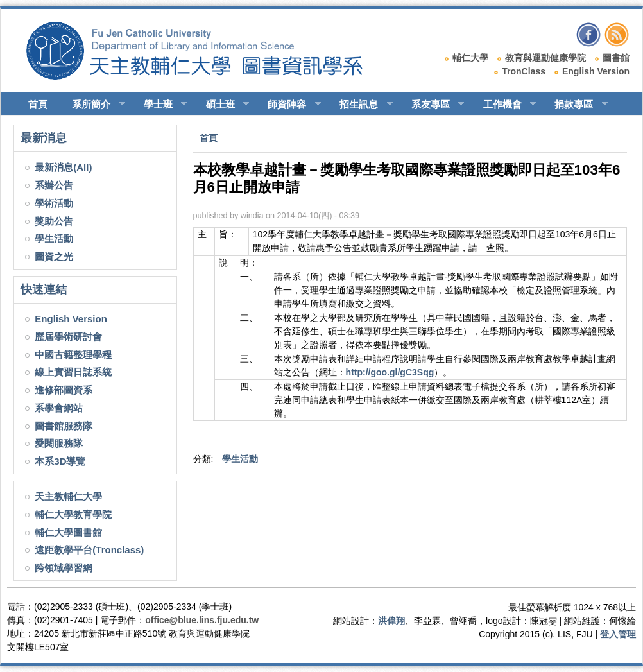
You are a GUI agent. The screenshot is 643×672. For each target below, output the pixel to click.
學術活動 (54, 203)
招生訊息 (360, 105)
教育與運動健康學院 (545, 58)
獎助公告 (54, 221)
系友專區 (432, 105)
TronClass (524, 71)
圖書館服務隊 (64, 426)
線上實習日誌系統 (73, 372)
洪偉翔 (391, 621)
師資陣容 (288, 105)
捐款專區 (575, 105)
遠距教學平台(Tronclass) (89, 550)
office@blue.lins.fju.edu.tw (202, 620)
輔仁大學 (470, 58)
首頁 (38, 104)
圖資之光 (54, 256)
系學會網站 (59, 408)
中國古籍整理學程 (73, 355)
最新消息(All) (63, 167)
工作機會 (504, 105)
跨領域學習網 (64, 568)
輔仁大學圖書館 (68, 532)
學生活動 (54, 238)
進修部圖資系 (64, 390)
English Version (596, 71)
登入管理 (618, 634)
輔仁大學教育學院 (73, 514)
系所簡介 (93, 105)
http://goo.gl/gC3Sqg (390, 372)
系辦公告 (54, 185)
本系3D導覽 (60, 461)
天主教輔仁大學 (68, 496)
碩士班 (222, 105)
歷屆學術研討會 (68, 337)
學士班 (160, 105)
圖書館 (616, 58)
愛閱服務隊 (59, 443)
